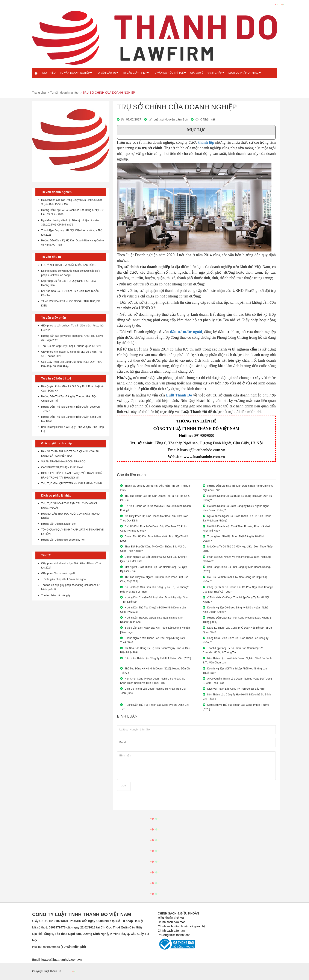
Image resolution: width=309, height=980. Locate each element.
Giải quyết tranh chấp (207, 73)
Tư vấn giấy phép (136, 73)
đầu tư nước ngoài (186, 332)
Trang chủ (39, 93)
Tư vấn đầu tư (107, 73)
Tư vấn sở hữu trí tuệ (169, 73)
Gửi (124, 786)
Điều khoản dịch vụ (171, 918)
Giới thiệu (49, 73)
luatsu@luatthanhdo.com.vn (203, 450)
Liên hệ (47, 82)
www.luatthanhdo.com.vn (204, 457)
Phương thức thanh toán (174, 935)
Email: (57, 960)
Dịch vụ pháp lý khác (245, 73)
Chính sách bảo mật (171, 922)
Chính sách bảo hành (172, 931)
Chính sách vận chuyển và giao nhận (183, 926)
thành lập (206, 142)
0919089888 (204, 435)
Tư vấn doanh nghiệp (76, 73)
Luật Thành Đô (179, 395)
